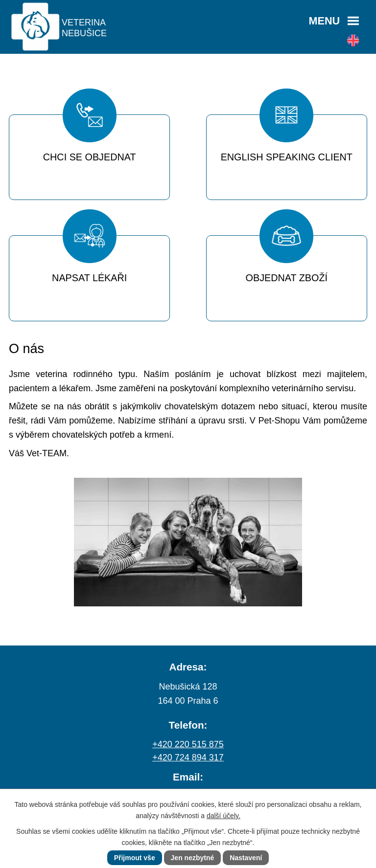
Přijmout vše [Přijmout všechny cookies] (135, 858)
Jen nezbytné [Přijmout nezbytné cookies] (193, 858)
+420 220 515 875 (188, 744)
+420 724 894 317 (188, 757)
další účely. (223, 816)
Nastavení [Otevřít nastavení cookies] (246, 858)
